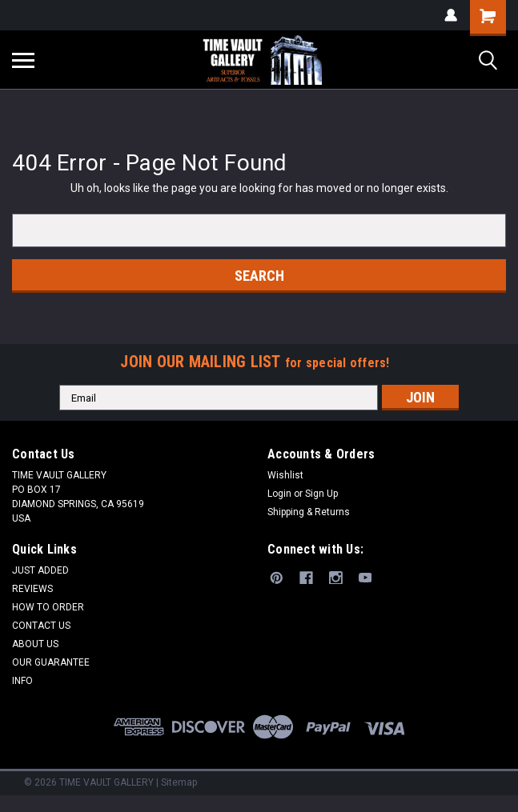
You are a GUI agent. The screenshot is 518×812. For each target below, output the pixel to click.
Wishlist (285, 475)
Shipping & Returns (309, 512)
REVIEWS (32, 589)
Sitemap (179, 782)
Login (279, 494)
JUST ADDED (40, 570)
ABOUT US (35, 644)
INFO (22, 681)
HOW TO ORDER (48, 607)
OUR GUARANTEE (51, 662)
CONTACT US (41, 626)
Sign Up (321, 494)
